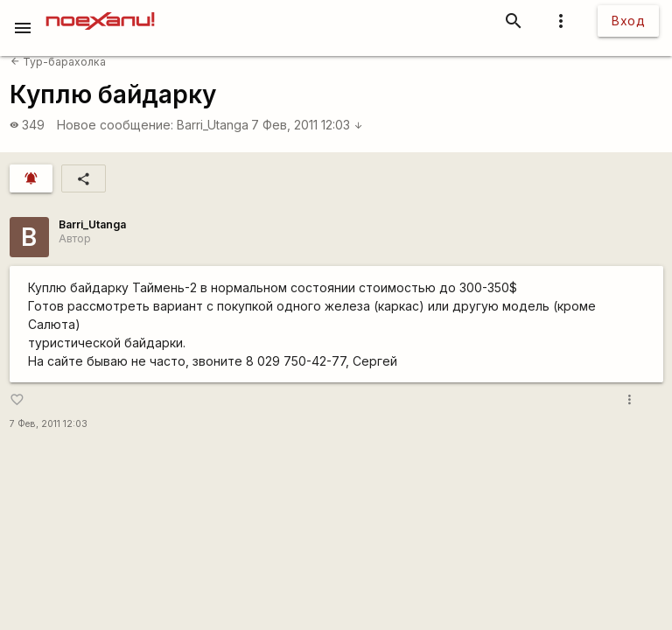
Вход (628, 21)
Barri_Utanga (213, 125)
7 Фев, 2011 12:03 (307, 125)
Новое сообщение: (115, 125)
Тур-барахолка (58, 62)
